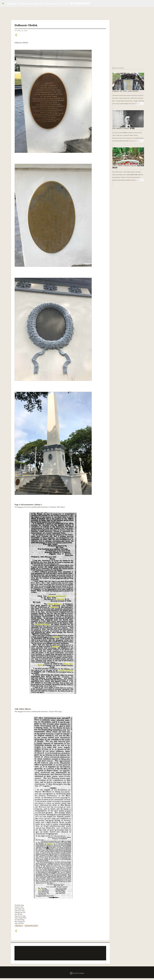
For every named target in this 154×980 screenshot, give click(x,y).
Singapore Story (31, 926)
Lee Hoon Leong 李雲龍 (124, 128)
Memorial (19, 926)
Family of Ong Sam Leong (126, 91)
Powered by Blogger (77, 973)
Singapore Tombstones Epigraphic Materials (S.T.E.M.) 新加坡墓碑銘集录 (48, 3)
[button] (16, 35)
